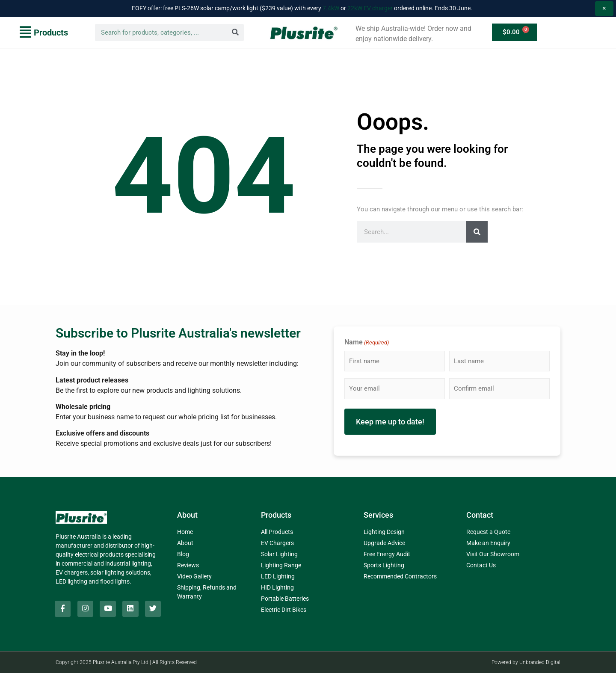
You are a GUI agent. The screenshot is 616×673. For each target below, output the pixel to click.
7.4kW (331, 8)
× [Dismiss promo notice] (604, 8)
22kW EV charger (370, 8)
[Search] (235, 33)
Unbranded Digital (540, 662)
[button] (44, 32)
